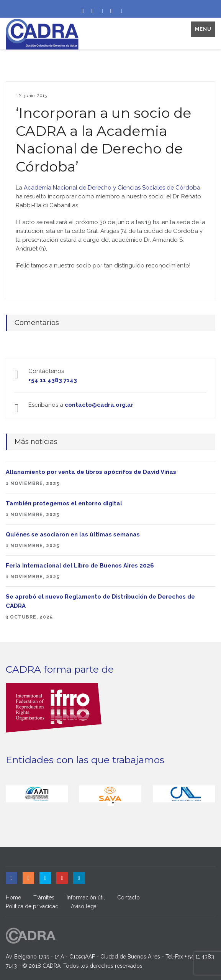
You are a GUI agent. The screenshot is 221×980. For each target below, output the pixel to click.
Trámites (44, 898)
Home (13, 898)
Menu (203, 29)
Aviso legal (84, 906)
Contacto (129, 898)
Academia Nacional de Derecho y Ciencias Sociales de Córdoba (112, 188)
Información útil (86, 898)
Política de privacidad (32, 906)
